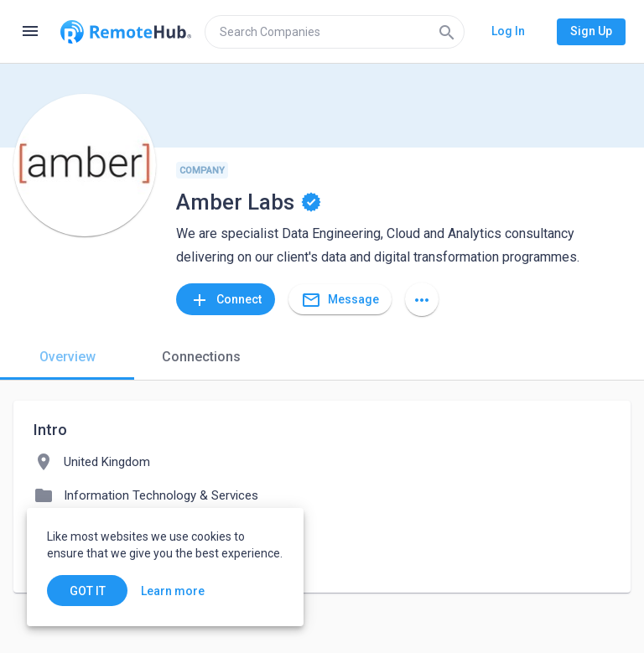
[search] (335, 32)
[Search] (447, 32)
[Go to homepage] (126, 32)
